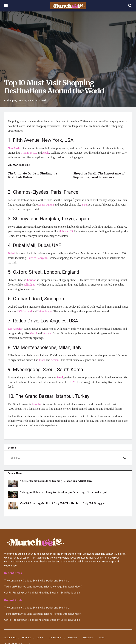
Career (40, 638)
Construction (56, 638)
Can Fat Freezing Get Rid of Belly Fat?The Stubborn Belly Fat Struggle (62, 503)
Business (26, 638)
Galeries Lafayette (37, 258)
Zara (84, 205)
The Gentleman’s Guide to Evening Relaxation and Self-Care (56, 481)
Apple (46, 153)
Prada (42, 360)
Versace (47, 333)
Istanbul (37, 404)
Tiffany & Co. (29, 153)
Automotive (10, 638)
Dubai (12, 253)
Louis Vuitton (46, 205)
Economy (73, 638)
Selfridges (29, 285)
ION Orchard (24, 311)
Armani (55, 360)
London (32, 280)
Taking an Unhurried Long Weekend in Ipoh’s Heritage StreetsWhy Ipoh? (64, 492)
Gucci (34, 333)
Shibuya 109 (66, 231)
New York (14, 148)
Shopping (12, 100)
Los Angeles (15, 329)
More (102, 638)
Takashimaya (45, 311)
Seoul (60, 377)
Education (88, 638)
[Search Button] (125, 458)
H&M (72, 382)
